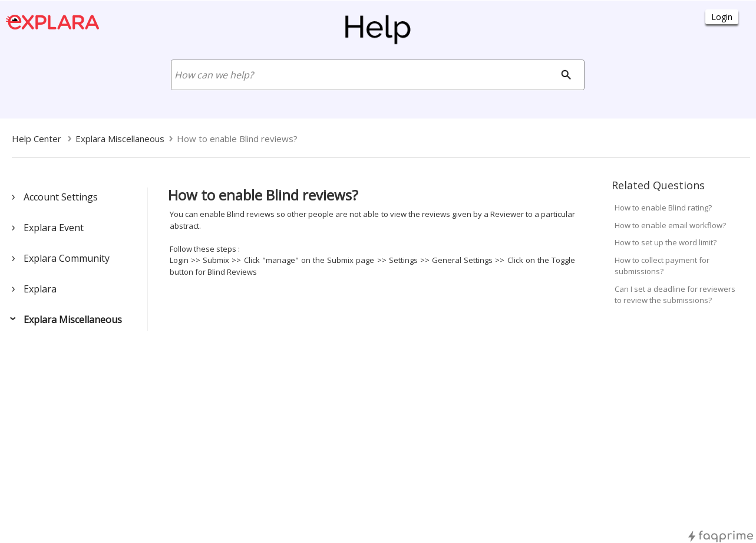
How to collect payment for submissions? (662, 266)
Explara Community (67, 258)
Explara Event (54, 228)
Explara (40, 289)
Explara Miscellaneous (73, 320)
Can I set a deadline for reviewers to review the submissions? (675, 295)
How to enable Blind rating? (663, 208)
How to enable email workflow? (670, 225)
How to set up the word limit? (666, 242)
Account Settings (61, 197)
